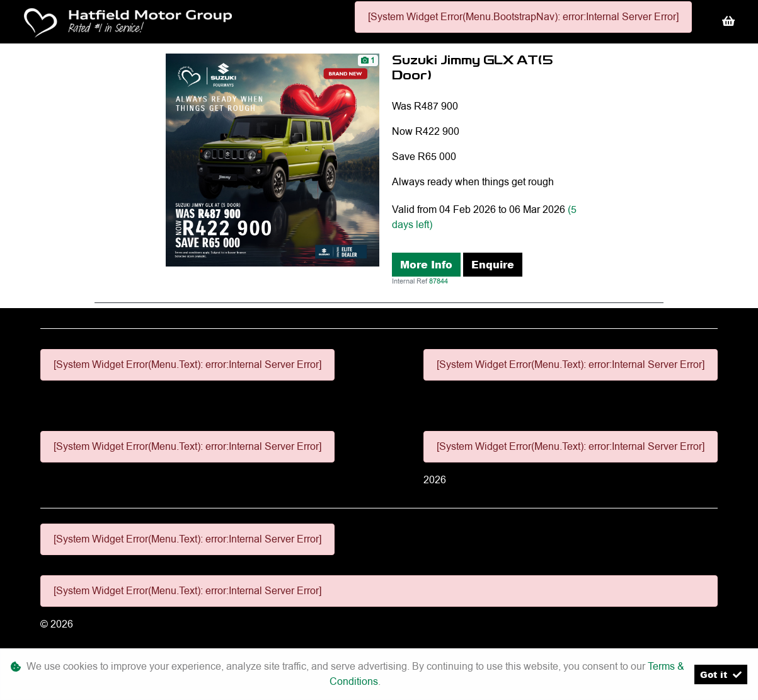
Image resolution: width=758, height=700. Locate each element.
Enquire (493, 264)
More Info (426, 264)
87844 (439, 281)
